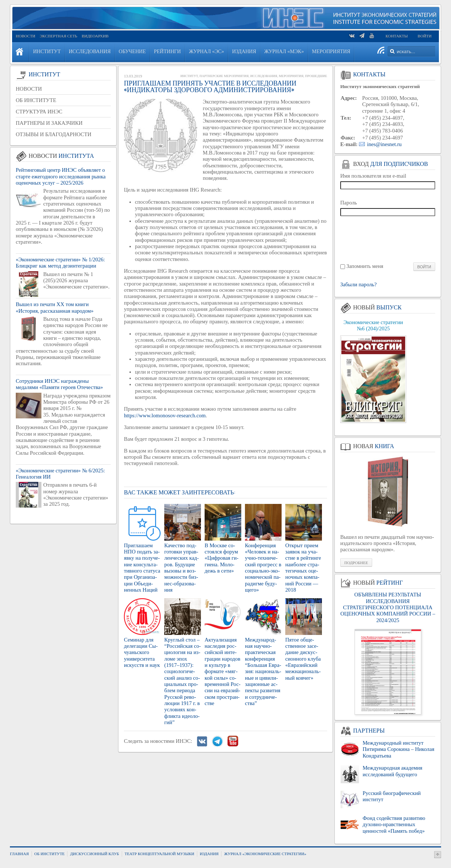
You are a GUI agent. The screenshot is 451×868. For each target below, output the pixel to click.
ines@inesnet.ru (384, 144)
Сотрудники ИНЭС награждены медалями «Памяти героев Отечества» (59, 384)
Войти (425, 36)
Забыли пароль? (358, 285)
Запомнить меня (365, 266)
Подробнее (356, 563)
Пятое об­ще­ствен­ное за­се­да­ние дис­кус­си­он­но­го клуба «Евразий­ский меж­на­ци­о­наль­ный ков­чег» (303, 659)
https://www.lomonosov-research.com (165, 415)
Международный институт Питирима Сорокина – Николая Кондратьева (398, 749)
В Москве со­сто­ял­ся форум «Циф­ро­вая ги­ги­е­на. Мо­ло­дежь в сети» (221, 558)
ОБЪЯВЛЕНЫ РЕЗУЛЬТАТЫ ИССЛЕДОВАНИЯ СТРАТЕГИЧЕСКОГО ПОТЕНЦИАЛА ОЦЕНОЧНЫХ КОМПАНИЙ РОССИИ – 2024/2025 (388, 607)
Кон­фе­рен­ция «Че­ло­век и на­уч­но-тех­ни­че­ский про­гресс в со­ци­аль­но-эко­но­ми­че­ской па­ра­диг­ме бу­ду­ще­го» (263, 568)
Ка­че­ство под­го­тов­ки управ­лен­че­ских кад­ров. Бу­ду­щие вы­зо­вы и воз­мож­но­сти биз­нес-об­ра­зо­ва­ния (181, 568)
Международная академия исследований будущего (393, 771)
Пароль (349, 203)
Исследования (264, 76)
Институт (189, 76)
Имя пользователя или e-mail (373, 176)
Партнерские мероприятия (224, 76)
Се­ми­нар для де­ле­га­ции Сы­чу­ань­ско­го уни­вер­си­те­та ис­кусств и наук (142, 652)
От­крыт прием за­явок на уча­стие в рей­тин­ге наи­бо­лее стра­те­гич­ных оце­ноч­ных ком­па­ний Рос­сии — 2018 (303, 568)
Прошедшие (316, 76)
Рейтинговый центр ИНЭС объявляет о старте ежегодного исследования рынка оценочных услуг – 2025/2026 (61, 176)
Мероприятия (291, 76)
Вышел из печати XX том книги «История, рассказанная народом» (55, 307)
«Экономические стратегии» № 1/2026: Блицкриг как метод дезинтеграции (60, 263)
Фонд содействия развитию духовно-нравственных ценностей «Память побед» (394, 825)
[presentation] (388, 239)
